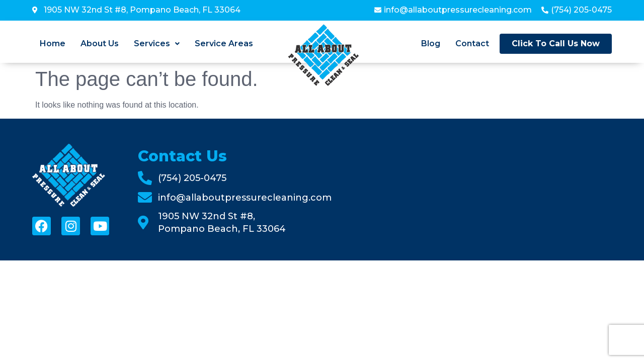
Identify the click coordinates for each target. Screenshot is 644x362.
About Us (100, 44)
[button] (157, 44)
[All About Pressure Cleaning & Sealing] (483, 189)
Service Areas (224, 44)
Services (157, 44)
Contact (472, 44)
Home (53, 44)
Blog (431, 44)
